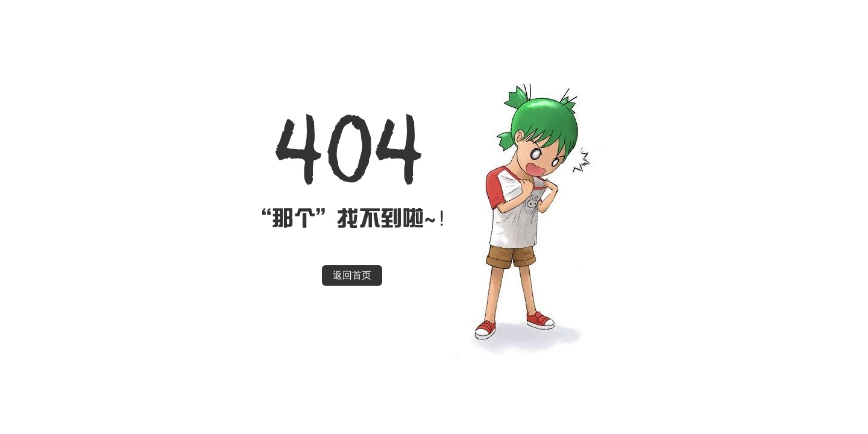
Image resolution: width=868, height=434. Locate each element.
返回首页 (352, 275)
